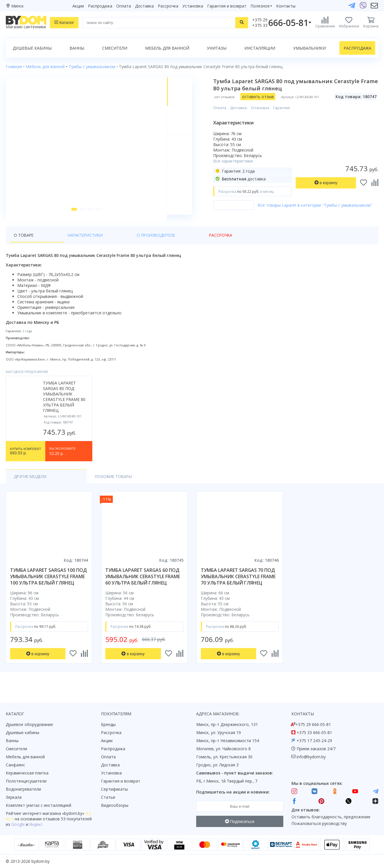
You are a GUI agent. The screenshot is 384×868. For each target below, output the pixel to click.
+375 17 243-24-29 (314, 741)
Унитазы (217, 48)
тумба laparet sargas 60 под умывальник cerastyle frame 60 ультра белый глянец (143, 583)
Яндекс (36, 825)
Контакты (286, 6)
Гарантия (285, 108)
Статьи (108, 797)
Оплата (124, 6)
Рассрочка (168, 6)
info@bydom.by (311, 757)
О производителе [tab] (108, 242)
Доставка (144, 6)
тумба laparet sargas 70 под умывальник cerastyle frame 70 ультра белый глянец (238, 583)
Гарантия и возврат (227, 6)
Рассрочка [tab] (148, 242)
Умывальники (309, 48)
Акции (78, 6)
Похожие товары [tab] (84, 483)
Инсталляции (260, 48)
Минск (17, 6)
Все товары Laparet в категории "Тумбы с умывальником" (318, 205)
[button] (72, 216)
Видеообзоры (115, 806)
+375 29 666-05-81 (313, 725)
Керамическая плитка (27, 773)
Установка (193, 6)
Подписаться (240, 822)
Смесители (115, 48)
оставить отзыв (261, 97)
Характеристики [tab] (61, 242)
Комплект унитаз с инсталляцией (39, 806)
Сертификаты (114, 789)
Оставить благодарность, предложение (331, 817)
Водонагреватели (23, 789)
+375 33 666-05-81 (314, 733)
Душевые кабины (32, 48)
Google (18, 825)
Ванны (77, 48)
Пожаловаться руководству (319, 824)
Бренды (108, 725)
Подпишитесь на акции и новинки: (233, 792)
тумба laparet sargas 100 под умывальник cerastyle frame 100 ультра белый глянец (48, 583)
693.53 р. (26, 458)
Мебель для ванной (167, 48)
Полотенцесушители (26, 781)
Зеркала (14, 797)
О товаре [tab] (24, 242)
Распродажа (100, 6)
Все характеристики (236, 161)
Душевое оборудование (29, 725)
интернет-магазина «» (54, 814)
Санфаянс (15, 765)
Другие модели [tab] (31, 483)
